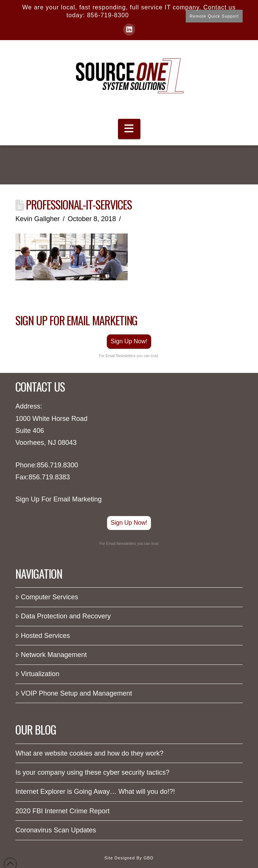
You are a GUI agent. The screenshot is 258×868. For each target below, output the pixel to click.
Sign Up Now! (129, 341)
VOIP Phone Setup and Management (74, 693)
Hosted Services (43, 636)
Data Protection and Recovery (63, 616)
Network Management (51, 655)
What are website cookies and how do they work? (89, 753)
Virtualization (37, 674)
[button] (129, 129)
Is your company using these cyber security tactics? (92, 772)
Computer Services (47, 597)
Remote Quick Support (214, 16)
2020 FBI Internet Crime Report (62, 811)
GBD (148, 858)
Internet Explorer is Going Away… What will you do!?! (95, 792)
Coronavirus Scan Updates (56, 830)
